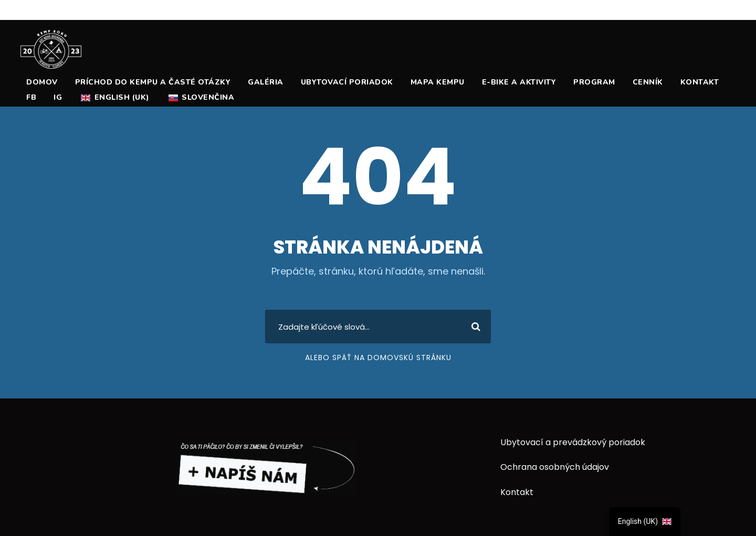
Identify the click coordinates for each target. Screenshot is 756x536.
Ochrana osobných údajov (555, 467)
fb (31, 97)
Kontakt (700, 82)
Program (594, 82)
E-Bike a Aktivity (519, 82)
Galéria (266, 82)
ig (58, 97)
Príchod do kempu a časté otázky (153, 82)
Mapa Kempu (438, 82)
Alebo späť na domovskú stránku (378, 358)
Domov (42, 82)
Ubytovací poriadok (347, 82)
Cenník (648, 82)
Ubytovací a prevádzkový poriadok (573, 442)
